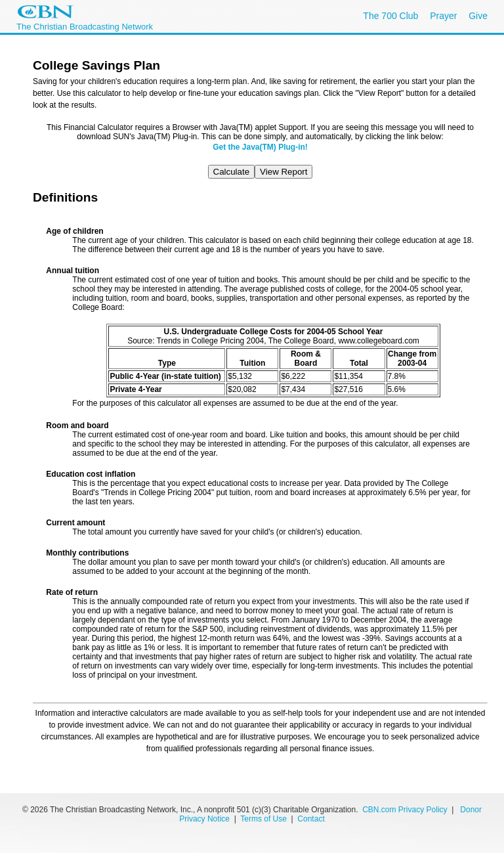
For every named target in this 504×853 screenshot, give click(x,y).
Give (478, 16)
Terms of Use (264, 819)
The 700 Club (390, 16)
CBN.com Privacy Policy (405, 810)
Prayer (443, 16)
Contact (311, 819)
